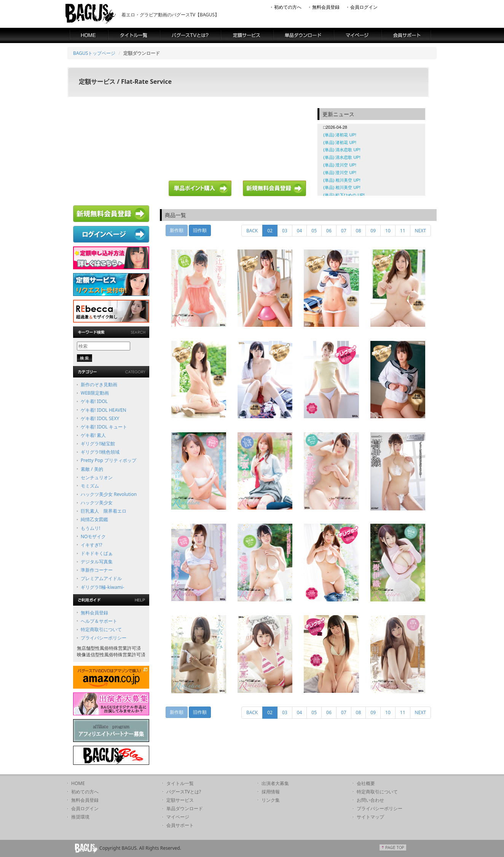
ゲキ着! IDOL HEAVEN (104, 410)
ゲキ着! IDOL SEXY (100, 418)
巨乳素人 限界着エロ (104, 511)
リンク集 (271, 800)
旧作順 (200, 230)
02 (272, 230)
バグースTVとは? (184, 792)
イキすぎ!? (91, 545)
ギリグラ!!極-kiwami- (102, 587)
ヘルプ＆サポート (99, 621)
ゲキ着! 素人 (93, 435)
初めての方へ (288, 7)
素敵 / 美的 (92, 469)
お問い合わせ (370, 800)
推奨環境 (80, 817)
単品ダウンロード (185, 808)
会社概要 (366, 783)
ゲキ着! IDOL (94, 401)
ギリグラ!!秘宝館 (98, 444)
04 (300, 231)
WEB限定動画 (95, 393)
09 (373, 231)
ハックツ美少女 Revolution (109, 494)
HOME (78, 783)
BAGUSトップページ (94, 53)
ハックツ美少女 (97, 503)
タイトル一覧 (180, 783)
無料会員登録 (326, 7)
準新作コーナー (97, 570)
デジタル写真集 (97, 562)
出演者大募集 (275, 783)
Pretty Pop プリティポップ (108, 460)
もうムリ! (90, 528)
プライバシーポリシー (104, 638)
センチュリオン (97, 477)
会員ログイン (364, 7)
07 (344, 231)
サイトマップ (370, 817)
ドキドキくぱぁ (97, 553)
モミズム (90, 486)
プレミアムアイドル (101, 578)
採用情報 (271, 792)
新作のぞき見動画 (99, 385)
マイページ (178, 817)
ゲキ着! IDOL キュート (104, 427)
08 (359, 231)
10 (388, 231)
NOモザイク (93, 536)
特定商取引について (101, 629)
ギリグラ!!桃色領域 (100, 452)
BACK (252, 231)
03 (285, 231)
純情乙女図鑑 (94, 519)
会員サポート (180, 825)
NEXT (421, 231)
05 (314, 231)
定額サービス (180, 800)
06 (329, 231)
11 (403, 231)
